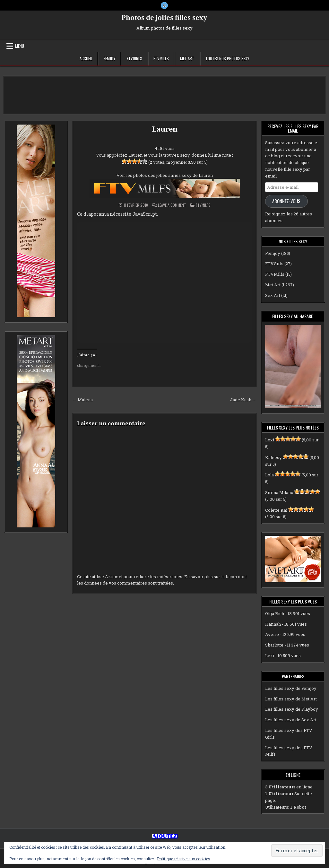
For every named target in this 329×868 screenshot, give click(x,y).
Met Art (187, 58)
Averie (272, 634)
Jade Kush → (243, 400)
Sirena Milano (279, 492)
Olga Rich (275, 613)
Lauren (165, 129)
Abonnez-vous (286, 201)
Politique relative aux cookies (184, 859)
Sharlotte (274, 645)
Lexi (270, 440)
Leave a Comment (172, 205)
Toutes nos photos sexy (227, 58)
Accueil (86, 58)
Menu (20, 46)
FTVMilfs (161, 58)
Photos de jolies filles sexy (164, 18)
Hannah (273, 624)
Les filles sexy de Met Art (291, 699)
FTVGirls (134, 58)
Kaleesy (273, 457)
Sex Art (273, 295)
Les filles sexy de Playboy (292, 709)
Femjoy (110, 58)
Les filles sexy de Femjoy (291, 688)
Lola (269, 475)
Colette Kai (276, 510)
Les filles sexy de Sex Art (291, 720)
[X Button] (164, 5)
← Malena (83, 400)
